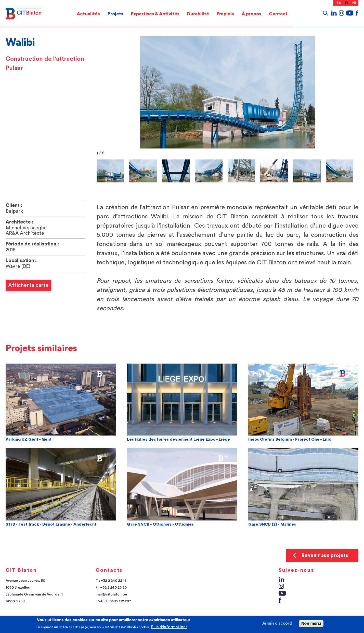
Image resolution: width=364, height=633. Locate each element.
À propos (251, 14)
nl (354, 3)
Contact (278, 14)
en (339, 3)
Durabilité (198, 14)
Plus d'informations (169, 627)
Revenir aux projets (325, 555)
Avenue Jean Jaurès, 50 (25, 581)
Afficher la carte (28, 285)
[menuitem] (88, 14)
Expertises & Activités (155, 14)
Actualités (88, 14)
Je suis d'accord (277, 623)
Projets (115, 14)
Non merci (311, 623)
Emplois (225, 14)
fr (347, 3)
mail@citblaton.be (111, 594)
